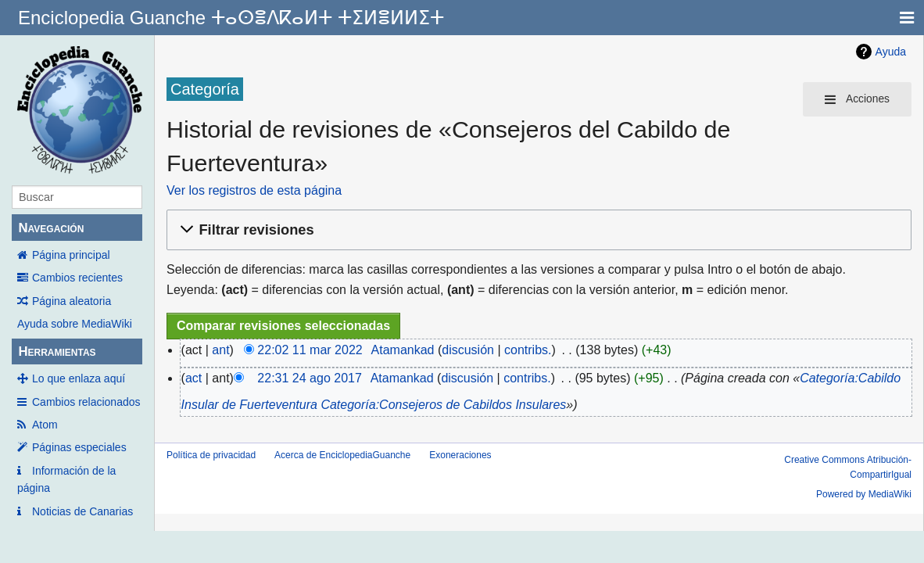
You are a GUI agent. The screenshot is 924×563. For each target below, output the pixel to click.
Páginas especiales (79, 447)
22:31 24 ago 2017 (309, 378)
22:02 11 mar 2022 (310, 350)
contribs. (528, 350)
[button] (537, 230)
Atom (45, 425)
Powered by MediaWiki (864, 494)
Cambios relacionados (86, 402)
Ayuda (891, 52)
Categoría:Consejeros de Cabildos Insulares (443, 405)
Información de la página (66, 479)
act (193, 378)
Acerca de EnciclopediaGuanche (342, 455)
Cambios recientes (77, 278)
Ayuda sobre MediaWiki (75, 324)
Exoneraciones (460, 455)
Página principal (71, 255)
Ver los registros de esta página (254, 190)
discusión (468, 350)
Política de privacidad (211, 455)
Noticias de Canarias (82, 511)
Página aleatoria (72, 301)
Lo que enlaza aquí (79, 378)
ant (220, 350)
